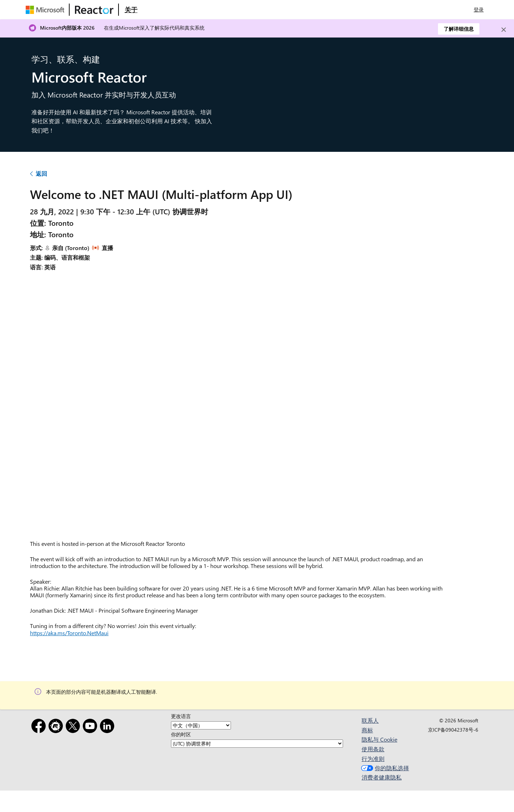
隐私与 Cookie (379, 739)
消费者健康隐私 (382, 777)
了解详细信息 (459, 29)
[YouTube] (91, 727)
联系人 (370, 720)
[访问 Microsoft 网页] (46, 10)
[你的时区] (257, 744)
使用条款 (373, 749)
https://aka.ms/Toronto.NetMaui (69, 633)
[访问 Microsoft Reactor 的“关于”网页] (131, 10)
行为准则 (373, 759)
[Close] (504, 30)
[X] (74, 727)
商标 (367, 730)
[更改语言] (201, 725)
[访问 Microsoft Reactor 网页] (94, 10)
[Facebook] (40, 727)
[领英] (109, 727)
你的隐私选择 (384, 768)
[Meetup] (57, 727)
